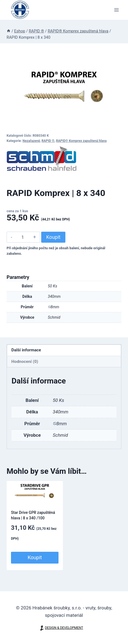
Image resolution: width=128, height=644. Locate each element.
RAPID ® (48, 141)
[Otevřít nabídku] (116, 10)
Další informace (26, 350)
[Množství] (23, 237)
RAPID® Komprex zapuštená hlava (81, 141)
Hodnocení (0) (25, 362)
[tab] (64, 350)
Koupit (53, 237)
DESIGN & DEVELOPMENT (64, 628)
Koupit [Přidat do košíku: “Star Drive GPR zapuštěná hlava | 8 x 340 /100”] (35, 557)
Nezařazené (31, 141)
